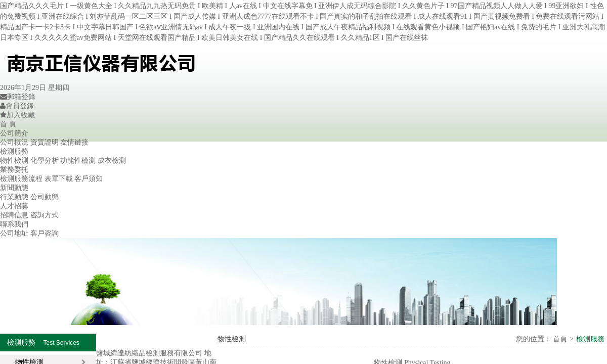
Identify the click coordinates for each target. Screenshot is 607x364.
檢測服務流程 (21, 179)
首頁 (559, 339)
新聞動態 (14, 188)
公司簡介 (14, 133)
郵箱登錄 (18, 97)
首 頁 (8, 124)
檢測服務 (14, 151)
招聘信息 (14, 215)
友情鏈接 (74, 142)
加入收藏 (17, 115)
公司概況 (14, 142)
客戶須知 (89, 179)
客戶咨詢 (45, 233)
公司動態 (45, 197)
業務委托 (14, 170)
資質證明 (45, 142)
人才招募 (14, 206)
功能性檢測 (78, 161)
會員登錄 (17, 106)
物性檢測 (14, 161)
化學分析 (45, 161)
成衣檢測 (112, 161)
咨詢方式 (45, 215)
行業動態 (14, 197)
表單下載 (59, 179)
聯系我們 (14, 224)
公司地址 (14, 233)
